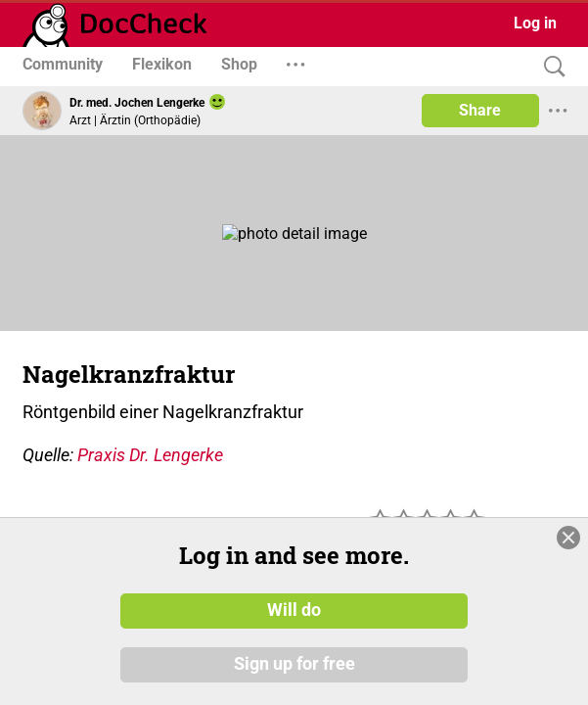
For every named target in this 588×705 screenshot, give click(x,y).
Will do (294, 610)
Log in (535, 23)
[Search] (550, 67)
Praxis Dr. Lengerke (150, 455)
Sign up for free (294, 665)
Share (480, 110)
